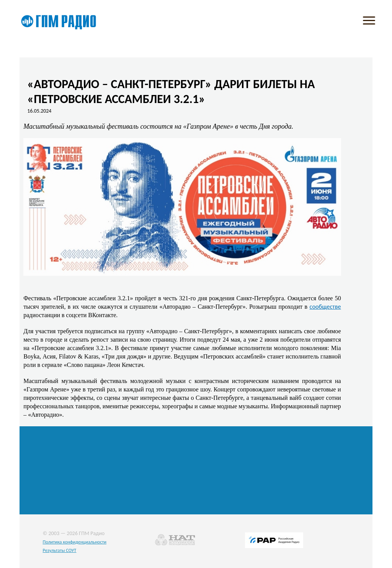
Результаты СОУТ (59, 550)
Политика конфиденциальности (74, 542)
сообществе (325, 306)
